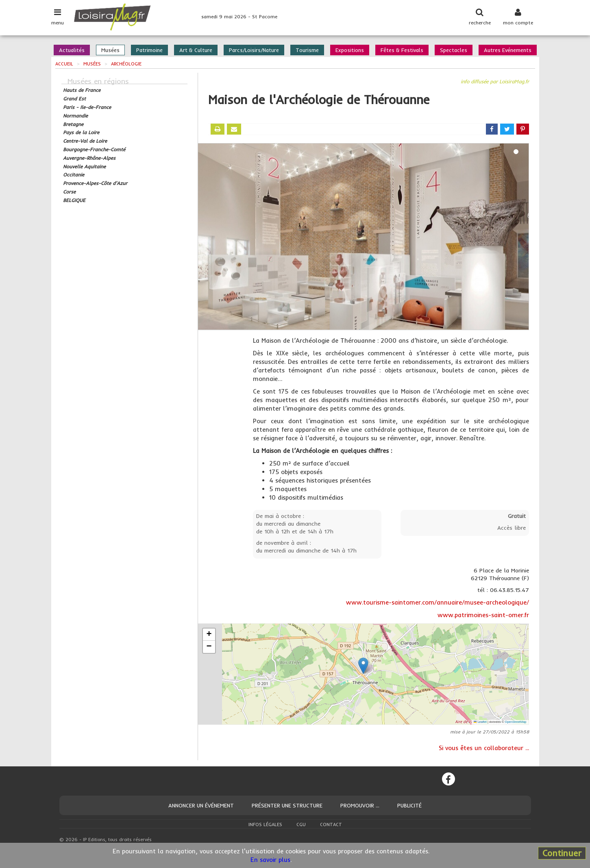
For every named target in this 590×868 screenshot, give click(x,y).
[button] (363, 666)
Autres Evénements (508, 50)
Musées (110, 50)
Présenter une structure (287, 805)
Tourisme (307, 50)
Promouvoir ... (360, 805)
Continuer (562, 853)
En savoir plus (270, 860)
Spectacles (454, 50)
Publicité (409, 805)
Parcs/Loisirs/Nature (254, 50)
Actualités (72, 50)
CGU (301, 824)
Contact (331, 824)
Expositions (350, 50)
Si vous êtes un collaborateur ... (484, 748)
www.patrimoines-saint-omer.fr (483, 615)
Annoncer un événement (201, 805)
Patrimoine (149, 50)
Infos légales (265, 824)
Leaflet (480, 722)
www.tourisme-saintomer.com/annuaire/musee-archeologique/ (438, 602)
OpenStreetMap (516, 722)
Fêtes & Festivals (402, 50)
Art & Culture (196, 50)
